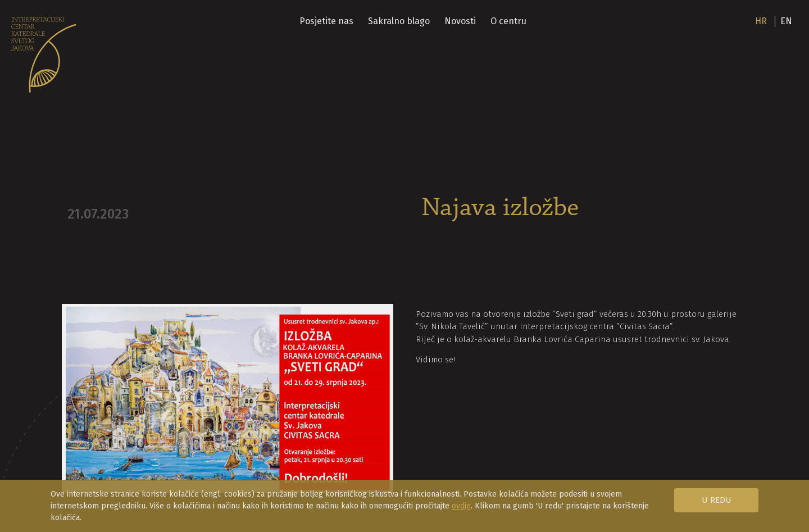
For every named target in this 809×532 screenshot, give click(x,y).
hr (761, 21)
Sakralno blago (399, 21)
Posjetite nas (326, 21)
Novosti (460, 21)
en (786, 21)
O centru (508, 21)
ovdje (461, 506)
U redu (717, 500)
